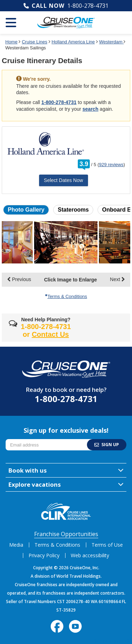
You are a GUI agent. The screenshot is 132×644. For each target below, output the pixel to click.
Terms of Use (107, 545)
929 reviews (111, 165)
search (90, 109)
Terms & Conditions (66, 296)
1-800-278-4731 (88, 6)
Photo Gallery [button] (26, 210)
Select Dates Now (64, 180)
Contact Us (50, 334)
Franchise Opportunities (66, 534)
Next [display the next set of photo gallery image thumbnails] (117, 279)
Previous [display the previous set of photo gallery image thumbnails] (19, 279)
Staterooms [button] (73, 210)
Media (16, 545)
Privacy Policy (44, 555)
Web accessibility (90, 555)
